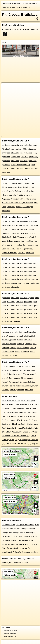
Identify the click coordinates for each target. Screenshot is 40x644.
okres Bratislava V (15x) (20, 416)
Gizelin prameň (8, 187)
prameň (14, 183)
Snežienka (19, 187)
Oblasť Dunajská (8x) (14, 432)
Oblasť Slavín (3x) (13, 444)
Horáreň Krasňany (23, 165)
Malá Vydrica (28, 203)
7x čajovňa (17, 552)
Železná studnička (31, 169)
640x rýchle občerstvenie (25, 525)
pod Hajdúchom (32, 283)
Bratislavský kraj (29, 3)
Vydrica (31, 298)
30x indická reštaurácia (25, 544)
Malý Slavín (28, 340)
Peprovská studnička (17, 386)
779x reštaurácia (8, 525)
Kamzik (31, 306)
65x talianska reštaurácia (21, 540)
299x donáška (15, 529)
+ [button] (5, 87)
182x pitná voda (19, 533)
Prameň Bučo (7, 382)
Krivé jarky (6, 172)
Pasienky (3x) (26, 444)
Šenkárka (6, 344)
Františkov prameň (27, 229)
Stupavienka (33, 279)
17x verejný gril (12, 548)
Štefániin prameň (13, 241)
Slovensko (17, 3)
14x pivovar (23, 548)
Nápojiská (6, 199)
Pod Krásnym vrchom (27, 370)
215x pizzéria (7, 533)
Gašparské (24, 221)
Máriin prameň (12, 370)
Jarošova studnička (27, 382)
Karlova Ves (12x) (14, 420)
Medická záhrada (13, 321)
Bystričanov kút (30, 183)
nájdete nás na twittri (10, 631)
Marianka (20, 344)
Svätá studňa (15, 199)
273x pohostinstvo (28, 529)
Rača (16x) (6, 416)
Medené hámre (8, 203)
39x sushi (11, 544)
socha (31, 191)
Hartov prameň (23, 348)
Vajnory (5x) (17, 440)
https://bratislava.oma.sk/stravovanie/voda (14, 135)
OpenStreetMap (17, 133)
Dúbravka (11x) (27, 420)
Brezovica (15, 245)
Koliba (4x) (26, 440)
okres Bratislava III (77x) (11, 401)
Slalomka (33, 241)
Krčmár (23, 378)
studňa (11, 191)
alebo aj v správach (10, 637)
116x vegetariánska (26, 536)
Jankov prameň (8, 352)
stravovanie (16, 7)
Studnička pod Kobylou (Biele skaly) (16, 233)
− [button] (5, 90)
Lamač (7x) (27, 432)
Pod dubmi (11, 207)
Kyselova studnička (9, 253)
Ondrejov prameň (9, 390)
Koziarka (5, 332)
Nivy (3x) (35, 444)
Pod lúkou (29, 344)
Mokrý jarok (15, 157)
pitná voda (26, 7)
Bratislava (6, 7)
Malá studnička (21, 306)
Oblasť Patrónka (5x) (22, 436)
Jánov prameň (14, 378)
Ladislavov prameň (26, 245)
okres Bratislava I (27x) (21, 408)
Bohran (20, 183)
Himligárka (26, 336)
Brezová (14, 356)
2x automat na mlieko (30, 552)
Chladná (13, 348)
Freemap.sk (28, 133)
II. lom (13, 165)
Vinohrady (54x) (8, 404)
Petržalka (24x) (13, 412)
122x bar (15, 536)
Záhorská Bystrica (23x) (28, 412)
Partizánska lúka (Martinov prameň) (16, 225)
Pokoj (25, 187)
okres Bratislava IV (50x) (24, 404)
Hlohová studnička (9, 195)
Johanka (12, 374)
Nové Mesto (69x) (28, 401)
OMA (9, 3)
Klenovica (25, 352)
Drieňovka (25, 199)
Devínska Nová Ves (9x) (16, 428)
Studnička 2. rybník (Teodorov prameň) (17, 237)
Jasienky (33, 348)
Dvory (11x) (21, 424)
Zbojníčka (6, 356)
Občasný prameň (21, 191)
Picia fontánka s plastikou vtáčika (15, 149)
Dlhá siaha (31, 332)
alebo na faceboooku (11, 634)
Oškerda (26, 374)
